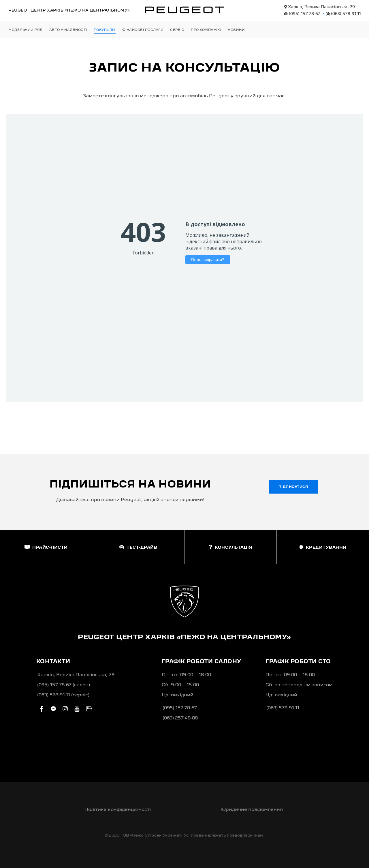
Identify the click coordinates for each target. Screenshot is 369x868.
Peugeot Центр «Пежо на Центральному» (69, 10)
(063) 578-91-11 (344, 14)
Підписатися (293, 487)
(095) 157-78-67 (302, 14)
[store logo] (184, 10)
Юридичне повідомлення (252, 810)
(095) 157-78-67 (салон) (64, 685)
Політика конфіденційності (118, 810)
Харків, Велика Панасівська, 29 (320, 7)
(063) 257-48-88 (180, 718)
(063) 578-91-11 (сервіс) (63, 695)
